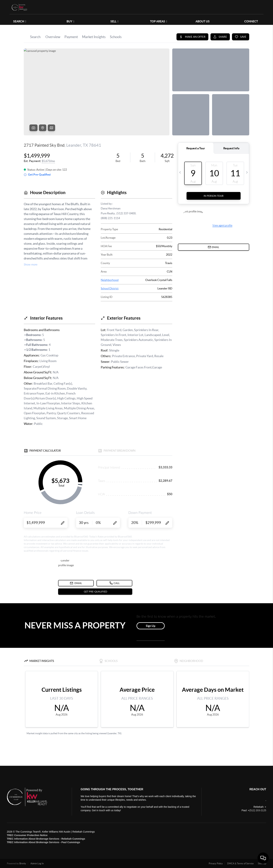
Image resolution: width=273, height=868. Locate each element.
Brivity (23, 864)
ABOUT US (203, 21)
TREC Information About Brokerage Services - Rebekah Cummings (46, 839)
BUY (70, 21)
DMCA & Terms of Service (240, 864)
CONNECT (251, 21)
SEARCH (20, 21)
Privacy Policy (216, 864)
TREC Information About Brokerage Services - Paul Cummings (44, 842)
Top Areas (159, 21)
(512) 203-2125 (258, 810)
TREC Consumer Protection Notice (27, 835)
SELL (114, 21)
